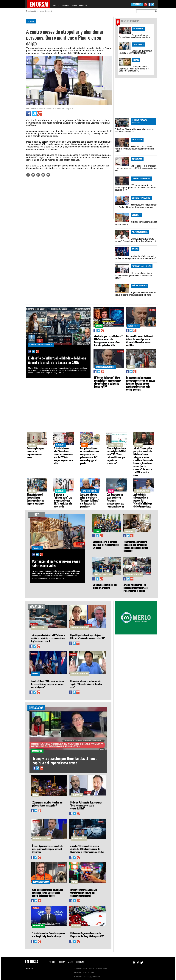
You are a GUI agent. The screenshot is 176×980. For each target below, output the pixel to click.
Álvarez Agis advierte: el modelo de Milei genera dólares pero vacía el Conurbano (47, 849)
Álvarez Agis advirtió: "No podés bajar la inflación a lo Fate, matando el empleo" (136, 588)
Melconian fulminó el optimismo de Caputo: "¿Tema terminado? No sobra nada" (86, 684)
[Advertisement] (13, 58)
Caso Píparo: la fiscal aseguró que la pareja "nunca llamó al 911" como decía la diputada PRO (134, 69)
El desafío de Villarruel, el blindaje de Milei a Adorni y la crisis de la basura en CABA (135, 130)
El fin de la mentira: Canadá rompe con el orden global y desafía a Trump (49, 935)
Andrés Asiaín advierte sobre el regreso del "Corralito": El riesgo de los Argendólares (143, 500)
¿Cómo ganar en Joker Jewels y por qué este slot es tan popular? (47, 804)
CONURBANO (84, 5)
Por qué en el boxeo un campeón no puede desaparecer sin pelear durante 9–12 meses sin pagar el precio (90, 456)
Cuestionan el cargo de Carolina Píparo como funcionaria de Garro (134, 36)
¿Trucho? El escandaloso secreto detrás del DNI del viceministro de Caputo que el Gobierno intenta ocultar (87, 849)
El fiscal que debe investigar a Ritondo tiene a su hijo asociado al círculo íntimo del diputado (134, 275)
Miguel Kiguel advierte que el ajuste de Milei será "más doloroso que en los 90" (87, 637)
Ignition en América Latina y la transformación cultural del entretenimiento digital (84, 893)
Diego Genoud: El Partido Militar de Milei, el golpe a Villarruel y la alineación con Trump (135, 294)
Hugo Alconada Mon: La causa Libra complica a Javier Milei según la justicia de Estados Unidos (47, 893)
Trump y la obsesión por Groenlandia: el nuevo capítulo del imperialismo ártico (65, 761)
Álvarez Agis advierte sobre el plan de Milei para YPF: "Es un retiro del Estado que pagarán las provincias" (116, 456)
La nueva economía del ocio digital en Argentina (105, 586)
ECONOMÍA (65, 5)
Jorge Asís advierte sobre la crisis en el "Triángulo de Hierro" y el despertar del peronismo (136, 206)
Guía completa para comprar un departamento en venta (36, 453)
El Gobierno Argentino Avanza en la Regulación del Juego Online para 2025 (87, 935)
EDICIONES (137, 4)
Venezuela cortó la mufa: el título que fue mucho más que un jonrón (106, 545)
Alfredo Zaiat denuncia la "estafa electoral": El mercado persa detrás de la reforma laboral (135, 240)
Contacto (29, 968)
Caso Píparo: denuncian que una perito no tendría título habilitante (135, 52)
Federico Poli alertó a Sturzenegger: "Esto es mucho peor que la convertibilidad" (86, 805)
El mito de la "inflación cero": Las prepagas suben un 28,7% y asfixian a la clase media (63, 500)
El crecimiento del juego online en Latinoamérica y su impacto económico (36, 499)
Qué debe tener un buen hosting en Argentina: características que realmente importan (116, 500)
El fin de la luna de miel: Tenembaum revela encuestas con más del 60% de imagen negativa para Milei (136, 168)
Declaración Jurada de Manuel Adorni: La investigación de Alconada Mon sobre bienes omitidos (135, 149)
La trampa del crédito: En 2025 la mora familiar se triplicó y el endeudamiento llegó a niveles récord (48, 638)
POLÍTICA (56, 5)
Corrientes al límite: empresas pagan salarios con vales (136, 223)
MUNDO (74, 5)
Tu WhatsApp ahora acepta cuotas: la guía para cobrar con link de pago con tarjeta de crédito (136, 546)
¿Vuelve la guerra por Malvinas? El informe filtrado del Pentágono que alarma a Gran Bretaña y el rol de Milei (108, 341)
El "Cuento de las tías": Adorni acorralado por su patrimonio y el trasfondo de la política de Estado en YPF (135, 187)
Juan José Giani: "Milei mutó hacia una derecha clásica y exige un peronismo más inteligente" (135, 257)
